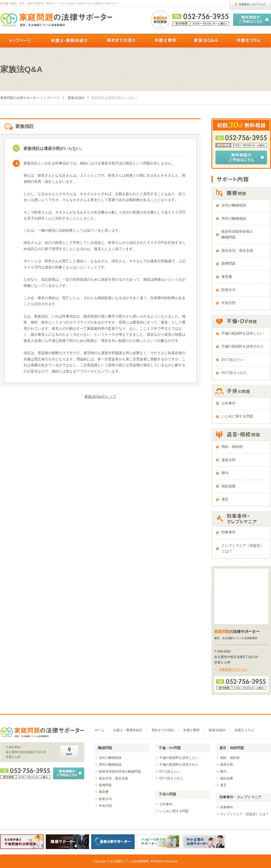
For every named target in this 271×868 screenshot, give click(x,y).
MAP (69, 752)
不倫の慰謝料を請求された (243, 346)
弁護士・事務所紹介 (128, 730)
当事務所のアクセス (233, 669)
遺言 (225, 499)
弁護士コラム (244, 730)
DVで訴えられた (234, 373)
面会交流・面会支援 (237, 251)
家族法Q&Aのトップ (100, 397)
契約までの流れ (163, 730)
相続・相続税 (232, 447)
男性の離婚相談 (234, 219)
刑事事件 (228, 532)
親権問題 (228, 264)
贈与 (225, 473)
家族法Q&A (76, 98)
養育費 (227, 277)
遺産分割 (228, 460)
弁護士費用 (191, 730)
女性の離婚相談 (234, 205)
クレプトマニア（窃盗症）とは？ (243, 548)
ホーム (99, 730)
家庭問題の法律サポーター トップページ (30, 98)
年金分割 (228, 303)
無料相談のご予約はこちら (241, 157)
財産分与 (228, 290)
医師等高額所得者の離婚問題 (237, 234)
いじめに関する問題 (237, 416)
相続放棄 (228, 486)
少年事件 (228, 403)
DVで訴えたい (233, 360)
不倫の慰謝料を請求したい (243, 333)
